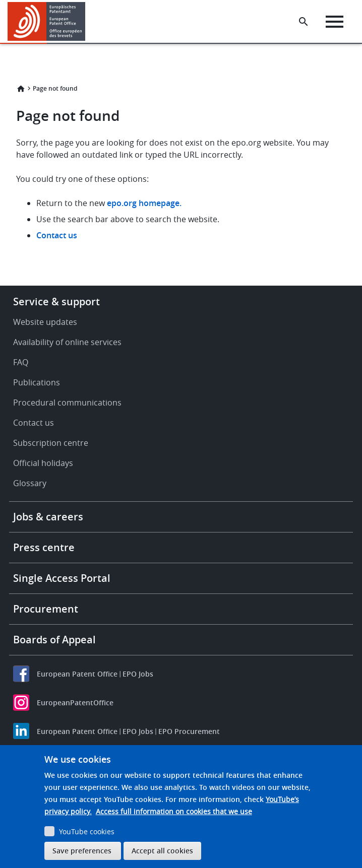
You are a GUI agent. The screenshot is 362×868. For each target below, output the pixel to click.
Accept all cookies (162, 851)
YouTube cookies (87, 831)
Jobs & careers (48, 517)
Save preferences (82, 851)
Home (21, 89)
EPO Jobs (138, 674)
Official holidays (43, 463)
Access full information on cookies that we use (174, 811)
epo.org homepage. (144, 203)
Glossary (30, 483)
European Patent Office (77, 674)
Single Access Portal (62, 578)
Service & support (56, 302)
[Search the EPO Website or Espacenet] (304, 22)
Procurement (46, 609)
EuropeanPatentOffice (75, 703)
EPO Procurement (189, 731)
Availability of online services (67, 342)
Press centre (44, 547)
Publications (37, 382)
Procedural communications (67, 403)
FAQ (21, 362)
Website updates (45, 322)
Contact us (57, 235)
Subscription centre (51, 443)
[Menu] (335, 22)
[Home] (47, 21)
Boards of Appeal (54, 640)
